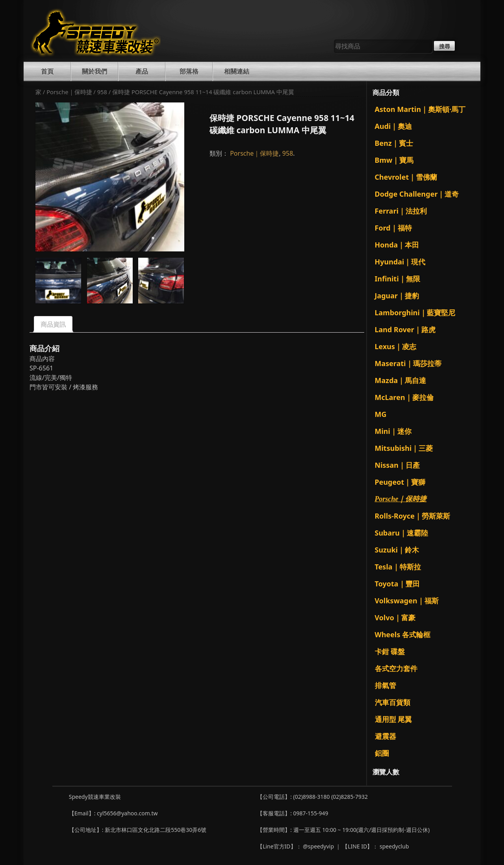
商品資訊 (53, 324)
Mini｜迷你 (393, 431)
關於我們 (94, 71)
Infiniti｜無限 (397, 279)
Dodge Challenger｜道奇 (417, 194)
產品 (142, 71)
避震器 (385, 736)
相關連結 (237, 71)
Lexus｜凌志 (396, 346)
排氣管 (385, 685)
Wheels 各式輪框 (403, 634)
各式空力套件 (396, 668)
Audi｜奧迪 (394, 126)
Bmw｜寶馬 (394, 160)
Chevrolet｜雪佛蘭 (406, 177)
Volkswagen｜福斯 (407, 601)
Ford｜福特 (393, 228)
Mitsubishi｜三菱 (404, 448)
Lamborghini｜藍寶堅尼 (415, 313)
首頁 (47, 71)
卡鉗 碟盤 (390, 651)
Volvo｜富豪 (395, 618)
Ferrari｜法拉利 (401, 211)
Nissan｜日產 (397, 465)
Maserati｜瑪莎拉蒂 (408, 363)
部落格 (189, 71)
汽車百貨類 (393, 702)
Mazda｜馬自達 (401, 380)
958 (102, 92)
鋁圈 (382, 753)
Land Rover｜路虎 (405, 329)
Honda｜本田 (397, 245)
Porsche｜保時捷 (69, 92)
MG (381, 414)
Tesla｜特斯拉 (398, 567)
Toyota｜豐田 (397, 584)
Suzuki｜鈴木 (397, 550)
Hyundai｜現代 (400, 262)
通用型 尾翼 (394, 719)
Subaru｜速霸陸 (402, 533)
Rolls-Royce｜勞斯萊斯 (413, 516)
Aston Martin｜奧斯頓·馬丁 (420, 109)
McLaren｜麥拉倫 (404, 397)
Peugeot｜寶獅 (400, 482)
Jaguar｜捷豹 (397, 296)
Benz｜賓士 (394, 143)
